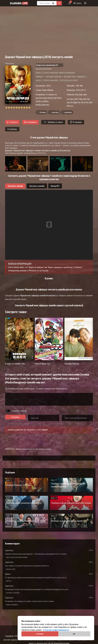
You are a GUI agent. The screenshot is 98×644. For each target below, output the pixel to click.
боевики (43, 112)
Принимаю (40, 634)
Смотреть (12, 122)
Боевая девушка (12, 605)
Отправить (15, 417)
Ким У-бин (78, 99)
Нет (74, 634)
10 (29, 108)
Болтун (9, 581)
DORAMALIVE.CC (10, 449)
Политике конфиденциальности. (57, 630)
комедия (55, 112)
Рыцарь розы (11, 569)
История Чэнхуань (13, 593)
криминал (68, 112)
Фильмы (19, 449)
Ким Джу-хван (81, 94)
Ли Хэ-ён (85, 102)
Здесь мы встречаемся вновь (17, 557)
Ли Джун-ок (75, 102)
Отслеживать (30, 122)
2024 (48, 86)
